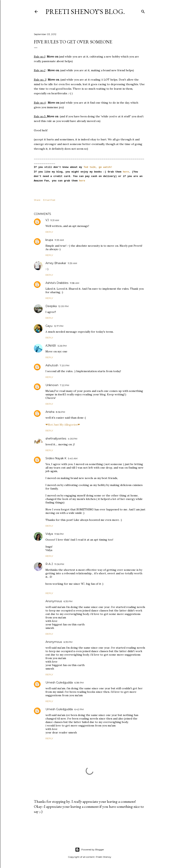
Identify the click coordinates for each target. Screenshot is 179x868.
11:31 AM (55, 220)
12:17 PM (59, 326)
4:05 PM (72, 439)
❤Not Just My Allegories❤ (63, 425)
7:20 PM (65, 365)
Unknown (52, 385)
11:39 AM (72, 263)
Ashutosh (52, 365)
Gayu (49, 326)
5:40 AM (73, 458)
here (125, 172)
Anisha (50, 412)
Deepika (51, 306)
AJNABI (51, 346)
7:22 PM (65, 385)
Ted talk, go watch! (98, 167)
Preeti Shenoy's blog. (85, 12)
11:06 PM (59, 564)
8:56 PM (60, 412)
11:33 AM (59, 240)
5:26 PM (62, 346)
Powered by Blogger (90, 850)
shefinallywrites (56, 439)
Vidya (49, 534)
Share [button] (37, 200)
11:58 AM (75, 283)
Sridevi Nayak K (56, 458)
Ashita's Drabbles (57, 283)
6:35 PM (68, 601)
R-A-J (49, 564)
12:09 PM (63, 306)
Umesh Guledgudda (59, 683)
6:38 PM (79, 683)
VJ (47, 220)
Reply (49, 232)
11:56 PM (59, 534)
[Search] (143, 11)
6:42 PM (79, 709)
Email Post (49, 200)
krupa (49, 240)
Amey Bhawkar (56, 263)
